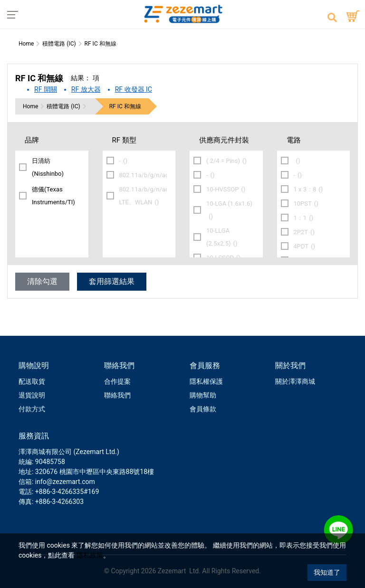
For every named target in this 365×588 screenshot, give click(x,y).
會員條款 (203, 409)
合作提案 (117, 381)
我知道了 (327, 572)
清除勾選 (42, 281)
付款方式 (32, 409)
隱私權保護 (206, 381)
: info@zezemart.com (63, 482)
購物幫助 (203, 395)
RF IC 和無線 (125, 106)
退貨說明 (32, 395)
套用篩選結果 (112, 281)
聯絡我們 (117, 395)
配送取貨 (32, 381)
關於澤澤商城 (295, 381)
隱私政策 (90, 555)
